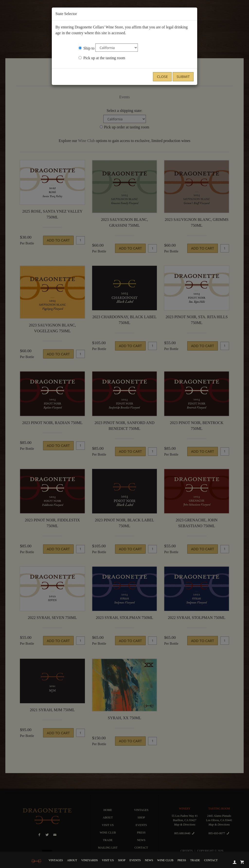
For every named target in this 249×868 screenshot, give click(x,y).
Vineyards (91, 860)
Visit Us (109, 860)
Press (183, 860)
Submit (183, 76)
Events (136, 860)
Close (162, 76)
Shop (123, 860)
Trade (196, 860)
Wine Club (166, 860)
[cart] (241, 861)
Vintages (57, 860)
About (73, 860)
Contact (212, 860)
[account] (234, 861)
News (150, 860)
